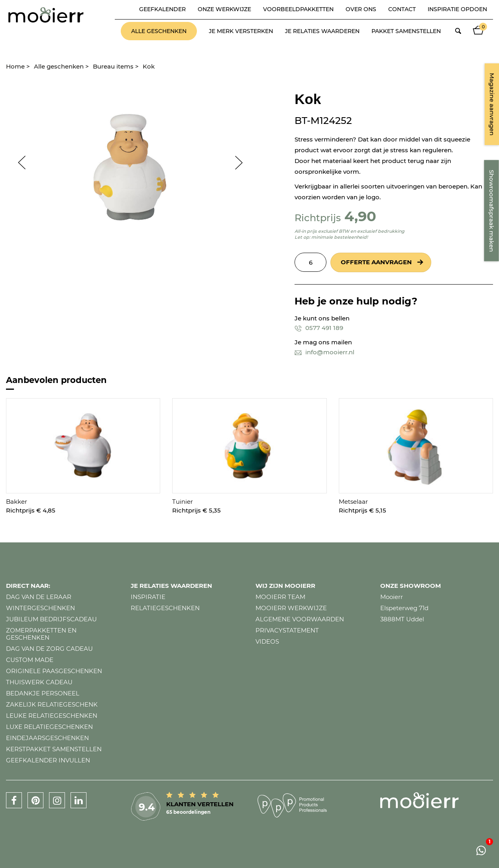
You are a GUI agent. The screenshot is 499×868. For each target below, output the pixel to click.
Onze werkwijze (224, 9)
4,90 (360, 216)
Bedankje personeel (43, 693)
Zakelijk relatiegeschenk (52, 704)
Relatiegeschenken (165, 608)
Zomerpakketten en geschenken (41, 634)
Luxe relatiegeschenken (49, 727)
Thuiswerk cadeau (39, 682)
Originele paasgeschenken (54, 671)
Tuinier (183, 502)
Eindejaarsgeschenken (47, 738)
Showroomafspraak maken (492, 211)
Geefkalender (162, 9)
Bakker (17, 502)
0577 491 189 (319, 328)
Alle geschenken (159, 31)
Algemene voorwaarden (300, 619)
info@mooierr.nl (324, 352)
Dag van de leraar (39, 597)
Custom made (30, 660)
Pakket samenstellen (406, 31)
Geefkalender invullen (48, 760)
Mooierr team (280, 597)
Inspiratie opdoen (457, 9)
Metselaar (353, 502)
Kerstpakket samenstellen (54, 749)
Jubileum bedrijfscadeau (51, 619)
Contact (402, 9)
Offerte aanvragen (376, 262)
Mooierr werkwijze (291, 608)
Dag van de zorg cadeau (49, 649)
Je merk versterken (241, 31)
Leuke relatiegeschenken (52, 716)
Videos (267, 641)
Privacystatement (287, 630)
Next (243, 163)
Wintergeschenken (40, 608)
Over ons (361, 9)
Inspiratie (148, 597)
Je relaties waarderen (322, 31)
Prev (18, 163)
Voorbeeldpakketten (298, 9)
